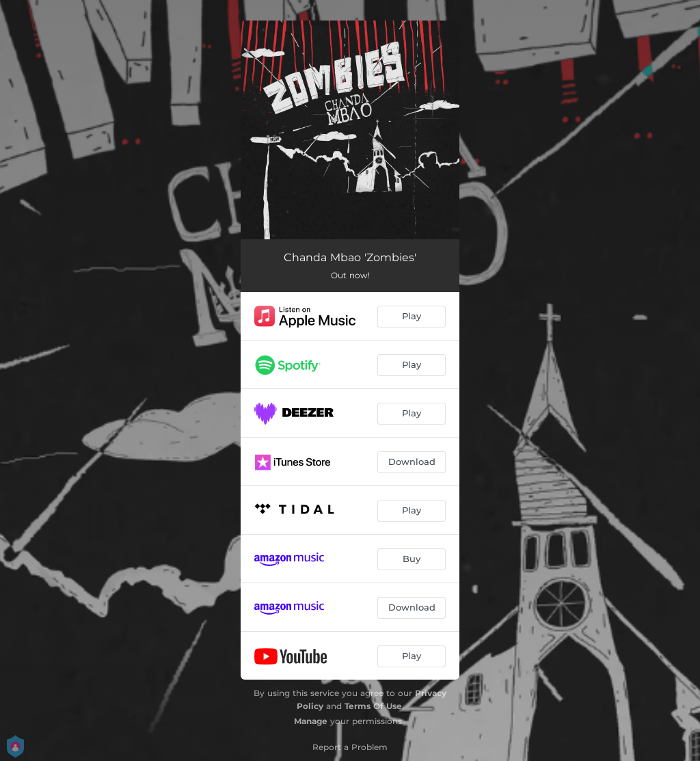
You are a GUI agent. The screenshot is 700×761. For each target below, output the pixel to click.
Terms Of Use (373, 706)
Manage (311, 721)
